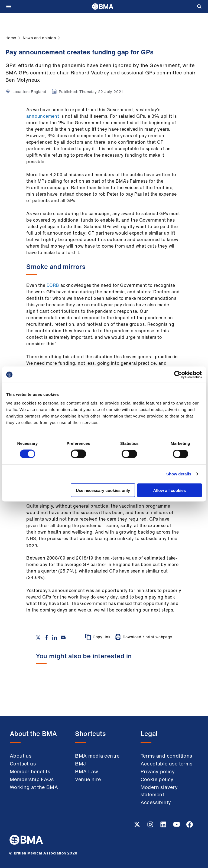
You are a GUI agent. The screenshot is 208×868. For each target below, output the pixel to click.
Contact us (23, 764)
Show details (179, 474)
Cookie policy (157, 779)
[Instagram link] (151, 826)
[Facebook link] (190, 826)
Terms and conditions (166, 756)
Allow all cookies (169, 490)
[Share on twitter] (38, 637)
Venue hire (88, 779)
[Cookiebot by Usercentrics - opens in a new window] (178, 375)
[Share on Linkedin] (55, 637)
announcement (43, 116)
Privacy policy (158, 771)
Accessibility (156, 802)
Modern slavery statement (159, 791)
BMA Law (87, 771)
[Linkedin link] (164, 826)
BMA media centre (97, 756)
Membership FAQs (32, 779)
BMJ (80, 764)
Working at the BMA (34, 787)
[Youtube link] (177, 826)
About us (21, 756)
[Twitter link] (138, 826)
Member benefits (30, 771)
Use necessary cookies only (103, 490)
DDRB (53, 285)
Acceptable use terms (167, 764)
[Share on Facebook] (47, 637)
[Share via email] (63, 637)
